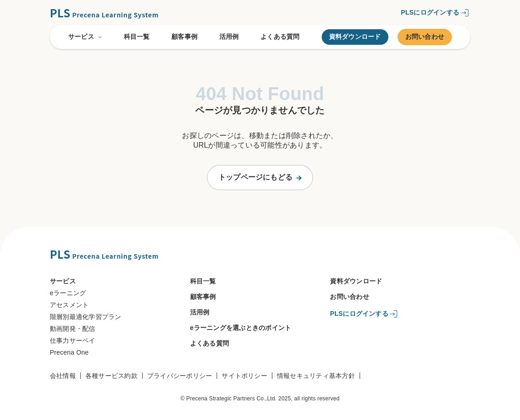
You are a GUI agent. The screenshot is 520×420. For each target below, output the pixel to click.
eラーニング (68, 293)
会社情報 (63, 376)
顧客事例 (184, 37)
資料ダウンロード (355, 37)
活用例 (229, 37)
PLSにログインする (430, 12)
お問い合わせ (425, 37)
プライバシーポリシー (180, 376)
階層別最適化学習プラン (86, 317)
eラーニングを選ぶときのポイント (241, 328)
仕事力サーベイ (73, 340)
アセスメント (69, 305)
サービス (85, 37)
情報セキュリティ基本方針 (316, 376)
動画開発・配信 (73, 329)
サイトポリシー (244, 376)
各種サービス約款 (111, 376)
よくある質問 (280, 37)
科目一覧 (137, 37)
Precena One (69, 352)
